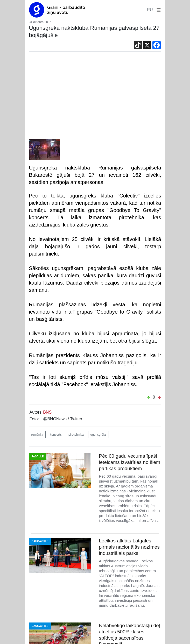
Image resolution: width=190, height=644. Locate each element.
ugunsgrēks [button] (98, 435)
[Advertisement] (95, 97)
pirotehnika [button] (76, 435)
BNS (47, 412)
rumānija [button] (37, 435)
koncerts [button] (56, 435)
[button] (158, 10)
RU (150, 10)
